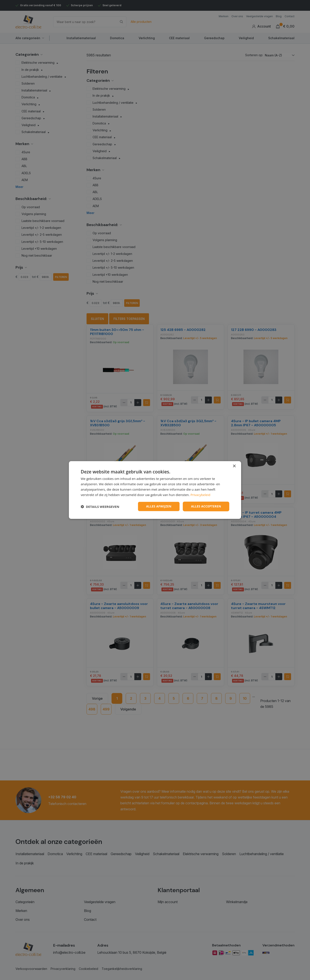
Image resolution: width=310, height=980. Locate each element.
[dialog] (155, 490)
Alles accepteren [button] (206, 506)
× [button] (234, 466)
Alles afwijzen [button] (159, 506)
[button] (100, 507)
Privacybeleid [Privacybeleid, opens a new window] (200, 495)
